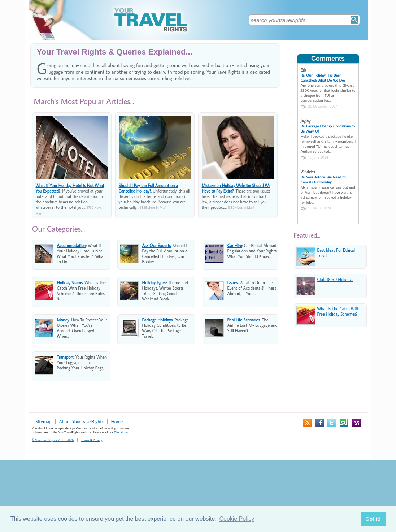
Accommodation (72, 245)
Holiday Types (154, 283)
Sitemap (44, 421)
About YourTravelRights (81, 421)
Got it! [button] (373, 519)
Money (63, 320)
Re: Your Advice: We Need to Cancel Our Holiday (323, 180)
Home (117, 421)
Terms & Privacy (92, 440)
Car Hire (235, 245)
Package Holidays (157, 320)
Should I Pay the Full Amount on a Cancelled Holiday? (148, 188)
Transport (65, 357)
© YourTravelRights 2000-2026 (53, 440)
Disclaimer (121, 432)
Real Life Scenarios (244, 320)
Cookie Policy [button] (237, 519)
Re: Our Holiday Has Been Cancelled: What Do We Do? (323, 78)
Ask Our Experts (157, 245)
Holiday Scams (70, 283)
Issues (233, 283)
